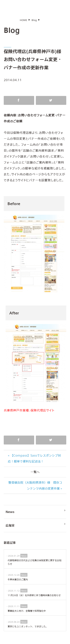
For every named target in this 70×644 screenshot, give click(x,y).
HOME (23, 22)
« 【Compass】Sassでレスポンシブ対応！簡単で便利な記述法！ (34, 461)
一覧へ (35, 474)
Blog (34, 22)
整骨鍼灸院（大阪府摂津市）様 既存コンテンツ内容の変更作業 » (35, 488)
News (36, 514)
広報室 (36, 527)
